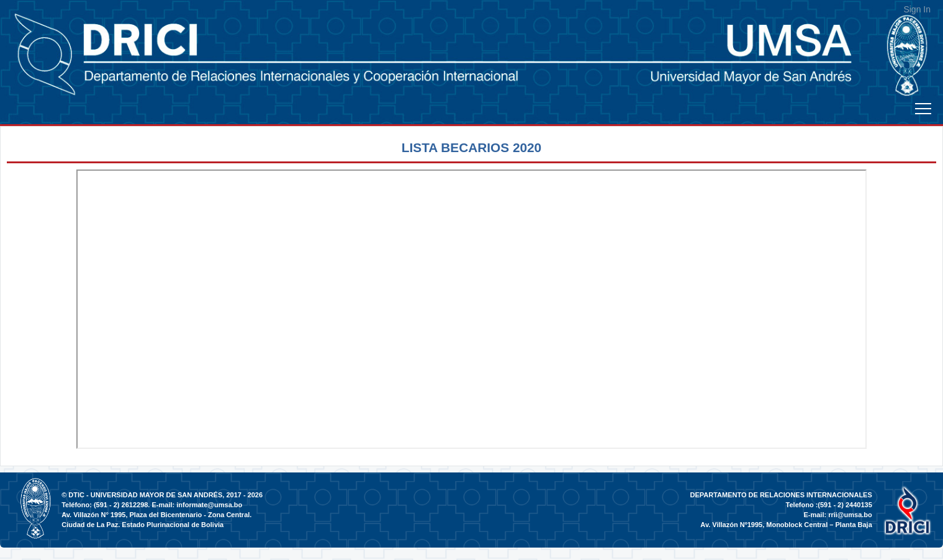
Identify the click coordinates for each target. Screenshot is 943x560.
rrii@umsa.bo (850, 515)
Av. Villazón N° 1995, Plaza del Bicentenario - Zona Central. (156, 515)
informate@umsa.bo (209, 505)
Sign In (917, 9)
